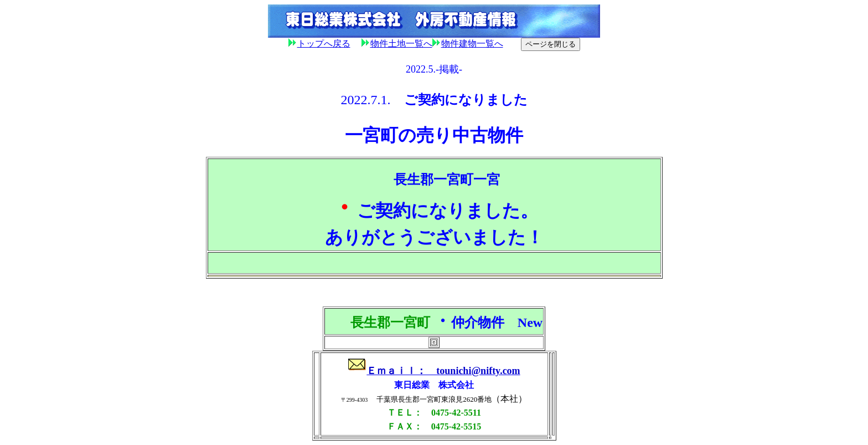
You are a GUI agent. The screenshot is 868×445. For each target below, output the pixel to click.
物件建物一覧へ (468, 44)
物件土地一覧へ (397, 44)
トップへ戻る (324, 44)
